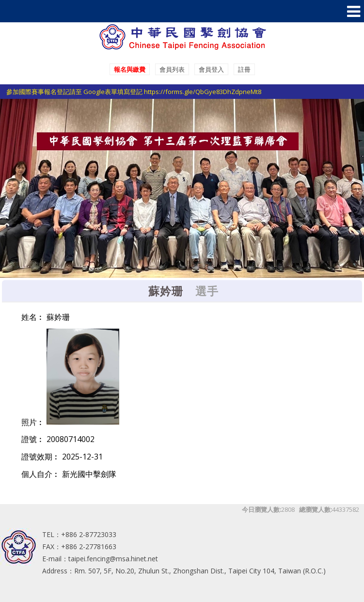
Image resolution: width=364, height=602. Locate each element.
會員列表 (172, 69)
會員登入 (211, 69)
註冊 (244, 69)
